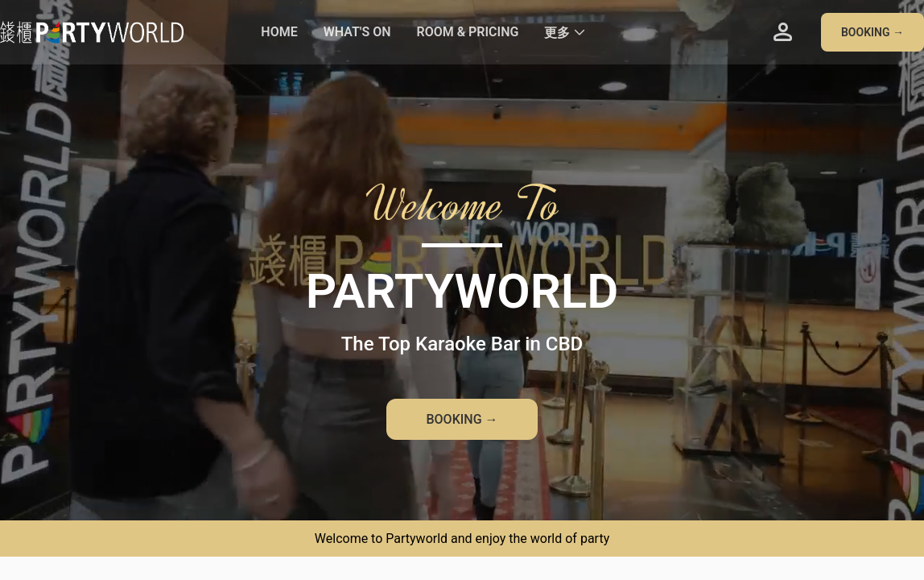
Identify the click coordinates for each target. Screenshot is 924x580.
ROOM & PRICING (467, 32)
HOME (279, 32)
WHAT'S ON (357, 32)
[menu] (497, 32)
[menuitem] (279, 33)
